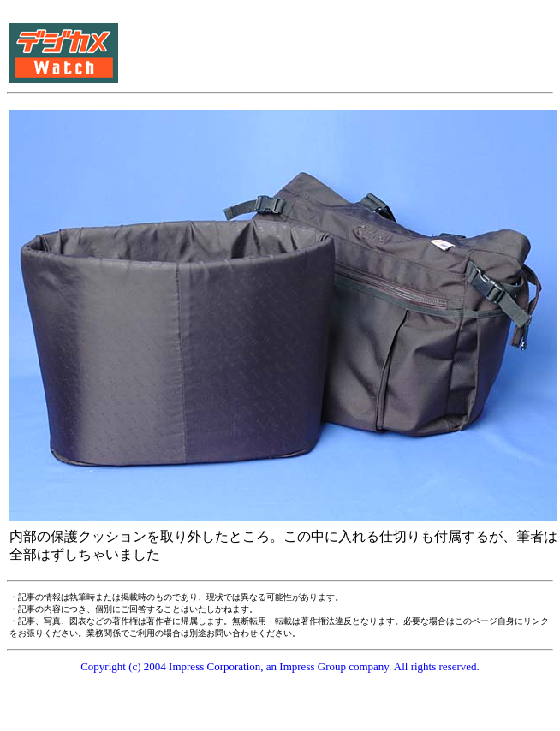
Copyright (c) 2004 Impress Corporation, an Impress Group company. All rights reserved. (280, 666)
